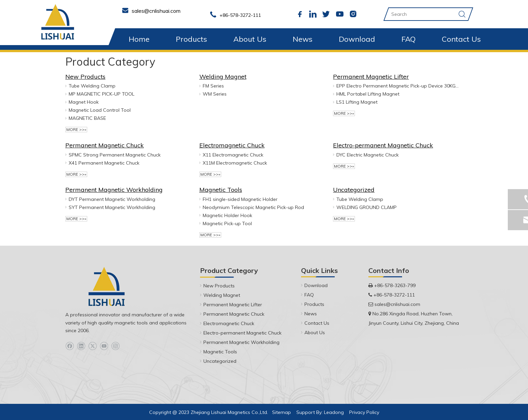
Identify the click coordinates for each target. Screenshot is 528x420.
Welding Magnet (223, 77)
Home (139, 39)
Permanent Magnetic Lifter (371, 77)
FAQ (408, 39)
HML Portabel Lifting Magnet (368, 94)
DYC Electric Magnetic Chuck (368, 155)
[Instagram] (115, 346)
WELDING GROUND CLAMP (367, 207)
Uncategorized (354, 190)
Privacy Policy (364, 412)
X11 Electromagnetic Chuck (233, 155)
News (303, 39)
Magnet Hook (84, 102)
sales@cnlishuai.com (397, 304)
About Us (250, 39)
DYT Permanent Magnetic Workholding (112, 199)
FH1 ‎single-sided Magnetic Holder (240, 199)
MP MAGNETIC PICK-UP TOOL (102, 94)
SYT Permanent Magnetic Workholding (112, 207)
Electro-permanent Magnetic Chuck (383, 145)
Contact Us (461, 39)
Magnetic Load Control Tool (100, 110)
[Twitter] (92, 346)
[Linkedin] (81, 346)
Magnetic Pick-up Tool (227, 223)
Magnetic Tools (221, 190)
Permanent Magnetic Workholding (114, 190)
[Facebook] (70, 346)
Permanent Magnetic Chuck (105, 145)
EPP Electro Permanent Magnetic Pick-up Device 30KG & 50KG (398, 86)
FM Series (213, 86)
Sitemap (282, 412)
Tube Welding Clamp (92, 86)
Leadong (334, 412)
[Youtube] (104, 346)
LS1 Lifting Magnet (357, 102)
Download (357, 39)
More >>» (76, 129)
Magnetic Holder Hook (227, 215)
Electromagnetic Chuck (232, 145)
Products (191, 39)
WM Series (215, 94)
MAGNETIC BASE (87, 118)
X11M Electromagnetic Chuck (235, 163)
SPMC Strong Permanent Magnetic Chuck (115, 155)
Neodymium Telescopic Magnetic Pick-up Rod (253, 207)
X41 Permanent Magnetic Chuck (104, 163)
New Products (85, 77)
